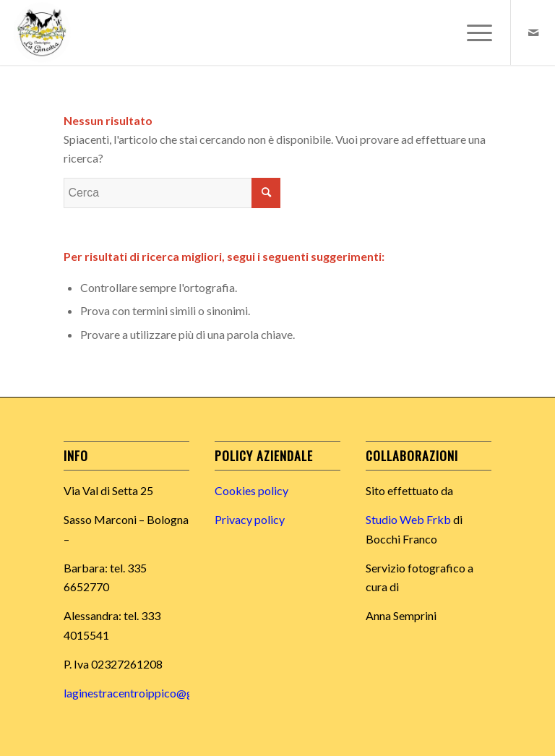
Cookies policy (251, 490)
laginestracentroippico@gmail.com (151, 693)
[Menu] (472, 33)
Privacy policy (250, 519)
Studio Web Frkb (408, 519)
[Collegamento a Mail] (533, 33)
